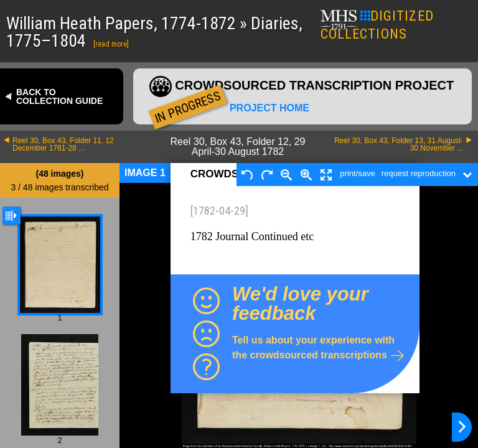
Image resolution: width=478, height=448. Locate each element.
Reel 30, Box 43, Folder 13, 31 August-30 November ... (399, 144)
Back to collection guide (59, 96)
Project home (269, 108)
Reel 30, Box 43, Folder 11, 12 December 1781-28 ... (63, 144)
